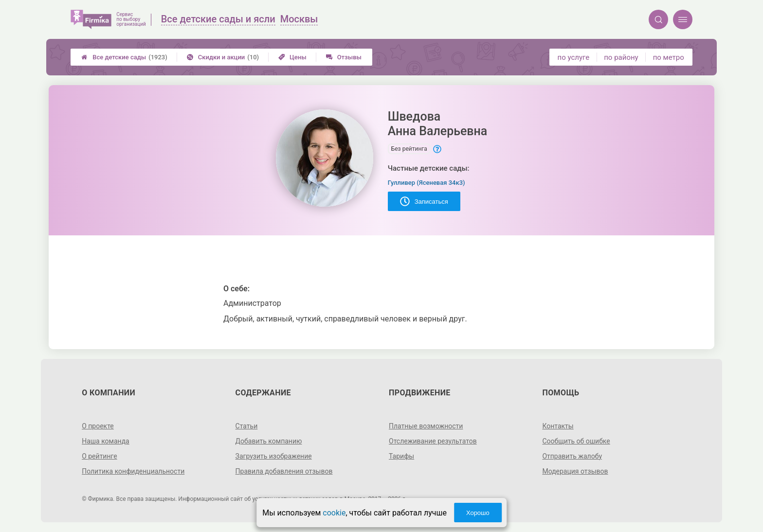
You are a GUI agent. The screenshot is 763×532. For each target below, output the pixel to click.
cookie (334, 513)
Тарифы (401, 456)
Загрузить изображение (274, 456)
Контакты (558, 426)
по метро (669, 57)
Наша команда (106, 441)
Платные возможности (426, 426)
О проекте (98, 426)
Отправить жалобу (572, 456)
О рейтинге (100, 456)
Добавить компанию (269, 441)
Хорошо (478, 513)
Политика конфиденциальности (133, 471)
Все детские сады (124, 57)
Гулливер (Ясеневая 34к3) (427, 183)
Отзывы (344, 57)
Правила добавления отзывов (284, 471)
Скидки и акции (223, 57)
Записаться (424, 201)
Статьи (247, 426)
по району (621, 57)
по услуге (574, 57)
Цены (292, 57)
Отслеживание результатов (433, 441)
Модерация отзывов (575, 471)
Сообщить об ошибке (576, 441)
